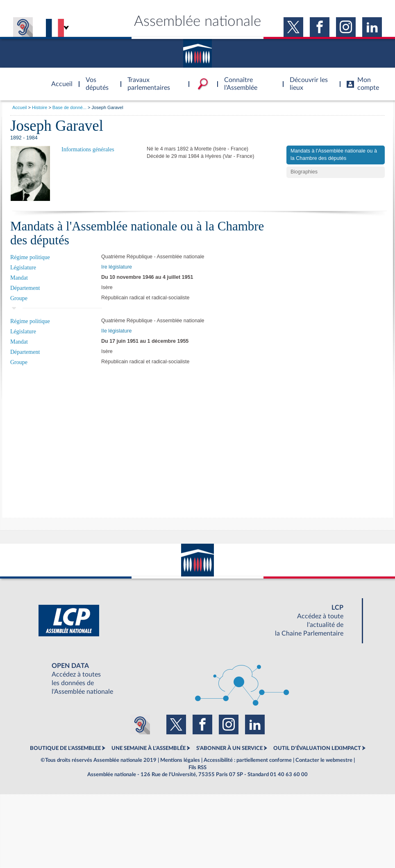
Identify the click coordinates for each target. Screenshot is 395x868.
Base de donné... (69, 107)
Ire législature (117, 267)
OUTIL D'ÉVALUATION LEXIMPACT (317, 748)
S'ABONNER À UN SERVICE (229, 748)
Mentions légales (180, 760)
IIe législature (116, 331)
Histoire (40, 107)
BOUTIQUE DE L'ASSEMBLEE (65, 748)
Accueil (19, 107)
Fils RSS (197, 768)
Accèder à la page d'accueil (59, 79)
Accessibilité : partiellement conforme (248, 760)
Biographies (304, 172)
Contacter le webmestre (324, 760)
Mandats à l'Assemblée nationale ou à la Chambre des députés (334, 155)
